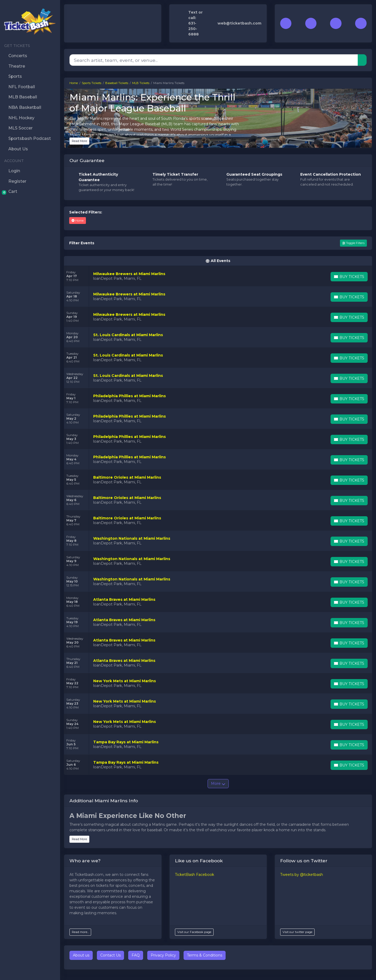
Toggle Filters (353, 243)
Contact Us (110, 955)
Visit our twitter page (297, 932)
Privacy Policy (163, 955)
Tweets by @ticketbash (302, 875)
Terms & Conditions (205, 955)
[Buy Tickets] (349, 277)
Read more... (80, 932)
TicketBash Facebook (195, 875)
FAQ (136, 955)
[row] (218, 276)
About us (81, 955)
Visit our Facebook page (194, 932)
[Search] (214, 60)
